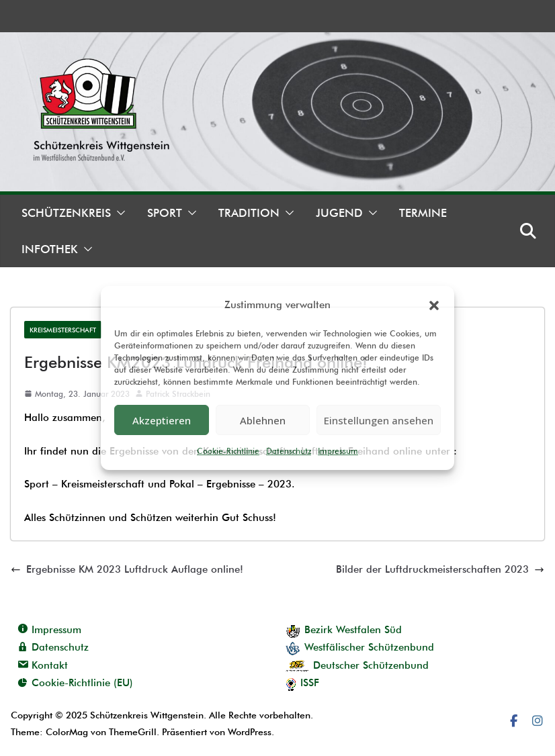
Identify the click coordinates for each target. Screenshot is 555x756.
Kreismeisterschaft (63, 330)
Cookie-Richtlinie (228, 451)
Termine (423, 213)
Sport (165, 213)
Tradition (249, 213)
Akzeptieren (162, 420)
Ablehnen (263, 420)
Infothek (50, 249)
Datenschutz (289, 451)
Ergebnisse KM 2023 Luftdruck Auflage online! (127, 569)
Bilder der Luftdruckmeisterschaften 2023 (440, 569)
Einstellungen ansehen (379, 420)
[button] (434, 305)
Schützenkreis (66, 213)
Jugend (339, 213)
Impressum (338, 451)
